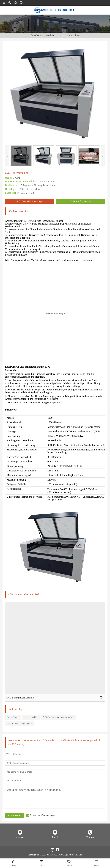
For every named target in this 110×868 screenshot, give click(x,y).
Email (55, 837)
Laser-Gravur (13, 717)
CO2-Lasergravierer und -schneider (59, 717)
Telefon (90, 837)
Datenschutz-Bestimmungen (43, 815)
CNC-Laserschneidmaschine (19, 723)
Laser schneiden (31, 717)
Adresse (20, 837)
